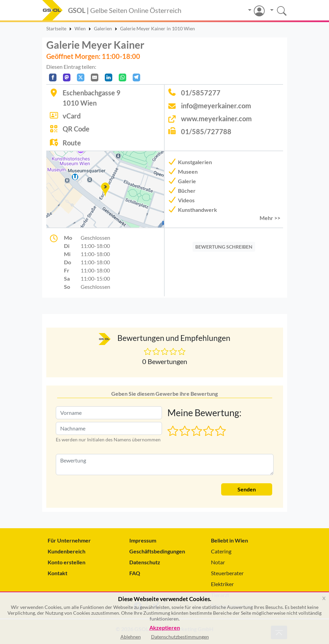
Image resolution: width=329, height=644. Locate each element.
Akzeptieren (165, 628)
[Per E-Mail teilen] (95, 77)
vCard (72, 116)
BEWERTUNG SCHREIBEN (224, 247)
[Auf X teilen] (81, 77)
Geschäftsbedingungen (157, 551)
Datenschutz (145, 562)
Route (72, 143)
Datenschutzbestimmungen (180, 637)
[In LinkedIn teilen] (109, 77)
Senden (247, 489)
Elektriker (222, 584)
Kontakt (57, 573)
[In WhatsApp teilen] (122, 77)
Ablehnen (131, 637)
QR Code (76, 129)
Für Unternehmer (69, 540)
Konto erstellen (67, 562)
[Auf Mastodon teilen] (67, 77)
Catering (221, 551)
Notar (218, 562)
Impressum (143, 540)
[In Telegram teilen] (136, 77)
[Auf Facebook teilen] (53, 77)
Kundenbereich (67, 551)
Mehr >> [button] (270, 218)
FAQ (135, 573)
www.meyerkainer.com (216, 119)
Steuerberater (227, 573)
